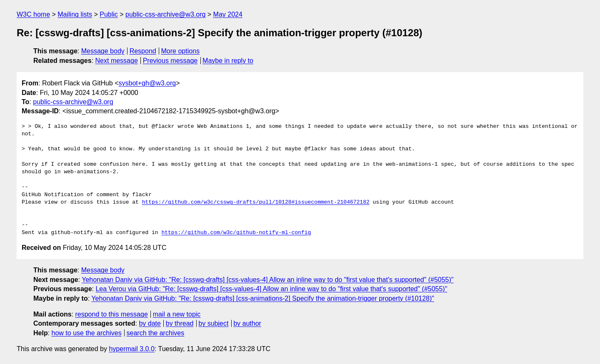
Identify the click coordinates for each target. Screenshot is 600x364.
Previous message (170, 61)
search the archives (156, 333)
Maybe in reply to (228, 61)
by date (150, 323)
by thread (180, 323)
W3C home (33, 14)
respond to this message (111, 314)
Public (109, 14)
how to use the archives (87, 333)
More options (181, 51)
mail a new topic (177, 314)
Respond (143, 51)
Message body (103, 51)
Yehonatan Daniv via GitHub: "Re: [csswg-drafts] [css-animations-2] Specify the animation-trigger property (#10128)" (263, 298)
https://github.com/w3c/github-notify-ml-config (236, 233)
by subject (213, 323)
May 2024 (228, 14)
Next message (117, 61)
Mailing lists (75, 14)
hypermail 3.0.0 (131, 349)
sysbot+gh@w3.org (147, 83)
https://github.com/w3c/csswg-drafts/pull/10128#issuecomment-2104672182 (256, 202)
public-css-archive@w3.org (165, 14)
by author (247, 323)
